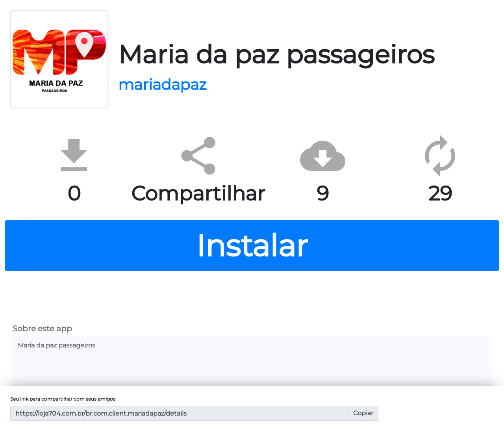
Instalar (252, 246)
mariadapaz (162, 84)
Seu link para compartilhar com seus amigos (63, 399)
